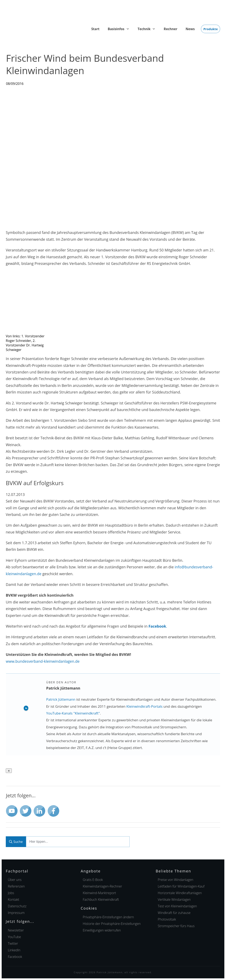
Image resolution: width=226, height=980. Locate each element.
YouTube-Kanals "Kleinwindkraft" (73, 713)
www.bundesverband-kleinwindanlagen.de (43, 661)
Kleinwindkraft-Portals (144, 706)
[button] (108, 917)
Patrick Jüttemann (61, 699)
